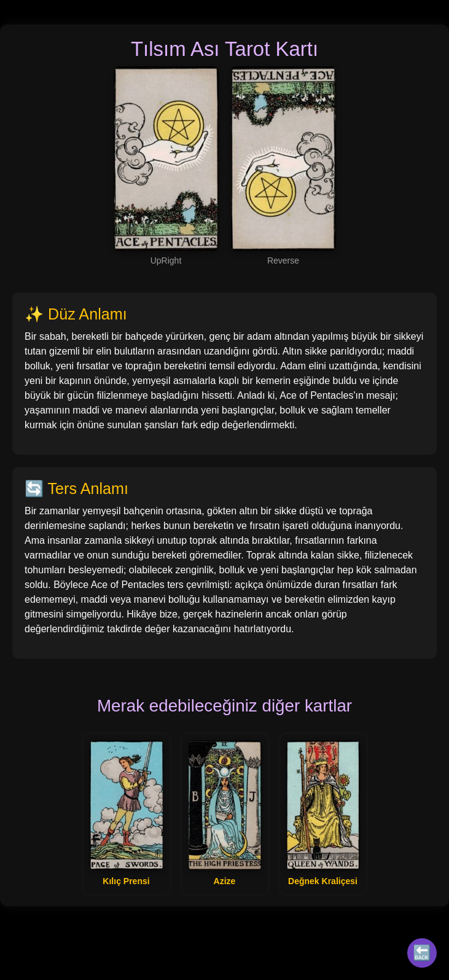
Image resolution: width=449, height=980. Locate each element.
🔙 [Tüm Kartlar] (422, 953)
